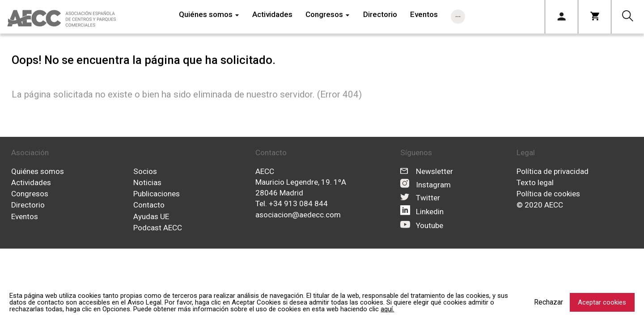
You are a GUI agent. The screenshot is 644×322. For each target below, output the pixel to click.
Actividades (31, 182)
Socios (145, 171)
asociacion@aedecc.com (298, 215)
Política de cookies (548, 194)
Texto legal (535, 182)
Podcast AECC (158, 228)
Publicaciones (157, 194)
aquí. (387, 309)
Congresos (30, 194)
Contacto (149, 205)
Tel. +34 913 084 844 (292, 203)
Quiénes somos (38, 171)
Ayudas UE (151, 216)
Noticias (147, 182)
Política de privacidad (553, 171)
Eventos (25, 216)
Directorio (28, 205)
